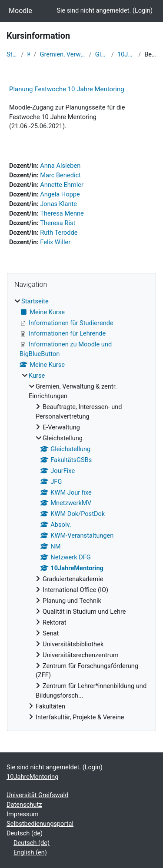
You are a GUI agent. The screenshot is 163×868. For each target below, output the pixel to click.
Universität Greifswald (37, 795)
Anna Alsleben (60, 166)
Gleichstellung (101, 54)
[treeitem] (81, 510)
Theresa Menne (62, 213)
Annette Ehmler (62, 185)
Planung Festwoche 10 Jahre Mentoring (67, 89)
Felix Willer (55, 242)
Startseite (12, 54)
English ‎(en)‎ (30, 852)
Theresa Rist (58, 223)
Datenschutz (24, 805)
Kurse (29, 54)
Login (143, 10)
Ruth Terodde (59, 233)
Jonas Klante (58, 204)
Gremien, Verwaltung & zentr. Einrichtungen (63, 54)
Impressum (23, 814)
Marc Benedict (60, 175)
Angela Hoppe (60, 194)
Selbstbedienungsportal (40, 824)
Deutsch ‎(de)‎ (25, 833)
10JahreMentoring (126, 54)
